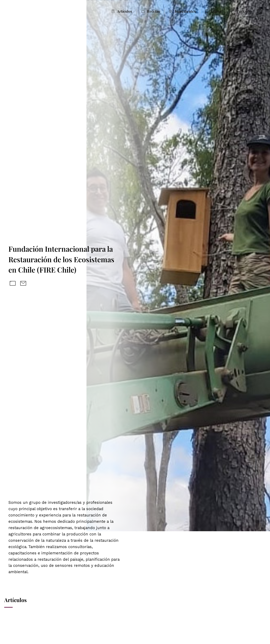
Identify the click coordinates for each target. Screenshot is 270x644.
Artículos (125, 11)
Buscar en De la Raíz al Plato (259, 11)
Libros (216, 11)
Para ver (244, 11)
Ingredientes (185, 11)
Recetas (153, 11)
